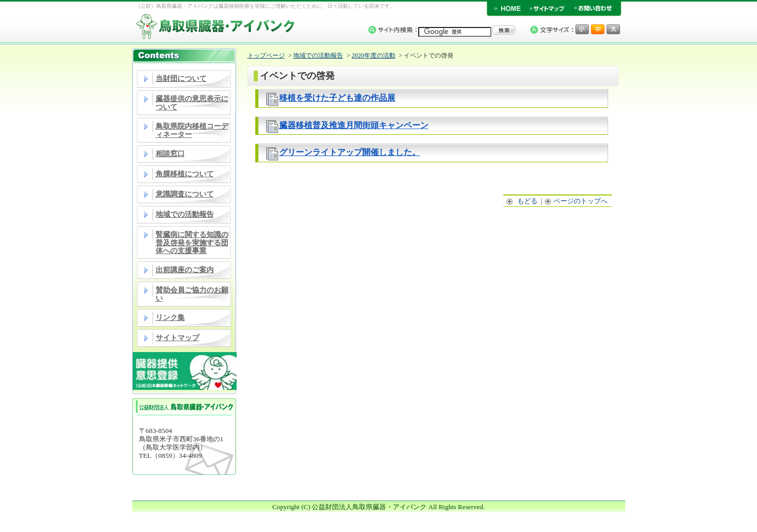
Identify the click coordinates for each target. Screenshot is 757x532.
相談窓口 (170, 154)
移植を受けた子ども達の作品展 (337, 98)
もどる (522, 201)
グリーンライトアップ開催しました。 (350, 152)
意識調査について (185, 194)
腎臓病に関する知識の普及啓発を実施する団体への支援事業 (192, 243)
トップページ (266, 55)
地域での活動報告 (185, 214)
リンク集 (170, 318)
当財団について (181, 79)
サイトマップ (177, 338)
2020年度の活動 (374, 55)
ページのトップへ (576, 201)
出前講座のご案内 (185, 270)
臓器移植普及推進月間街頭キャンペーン (354, 125)
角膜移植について (185, 174)
